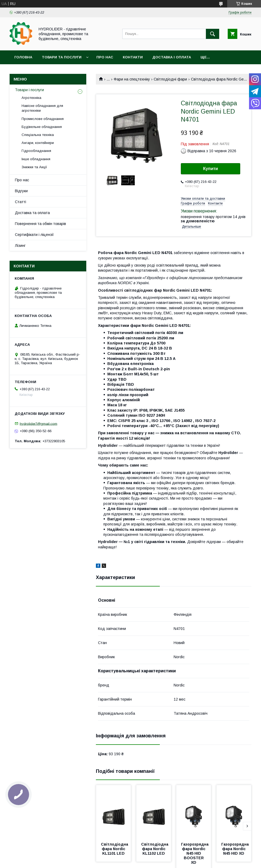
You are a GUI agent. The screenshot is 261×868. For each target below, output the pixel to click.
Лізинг (20, 246)
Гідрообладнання (36, 151)
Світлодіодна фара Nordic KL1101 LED (115, 849)
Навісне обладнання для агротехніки (42, 108)
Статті (21, 202)
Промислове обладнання (43, 119)
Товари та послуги (62, 57)
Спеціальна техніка (38, 135)
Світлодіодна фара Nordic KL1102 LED (155, 849)
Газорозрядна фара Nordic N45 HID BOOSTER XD (195, 853)
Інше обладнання (36, 159)
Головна (23, 57)
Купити (211, 169)
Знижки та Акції (34, 167)
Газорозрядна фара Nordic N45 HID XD (236, 849)
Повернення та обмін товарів (40, 224)
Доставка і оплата (172, 57)
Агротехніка (31, 98)
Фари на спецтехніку (132, 79)
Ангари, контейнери (38, 143)
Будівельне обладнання (42, 127)
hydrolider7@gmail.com (38, 423)
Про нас (105, 57)
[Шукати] (213, 34)
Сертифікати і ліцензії (34, 235)
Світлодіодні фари (170, 79)
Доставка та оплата (32, 213)
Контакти (133, 57)
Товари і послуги (29, 90)
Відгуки (21, 191)
